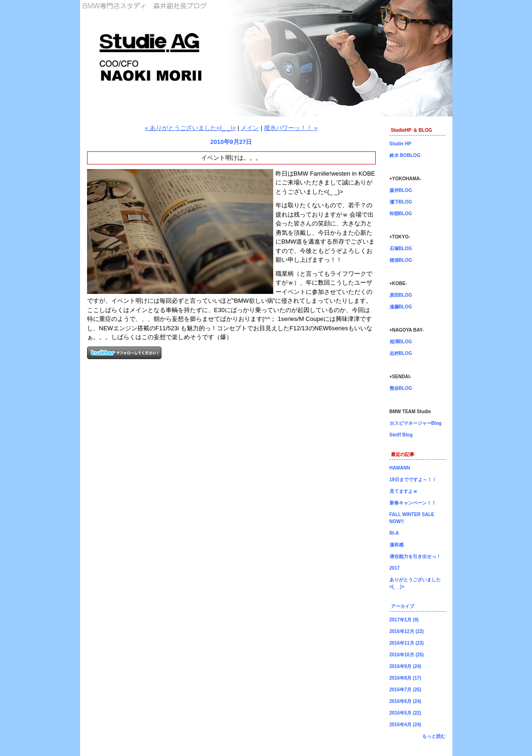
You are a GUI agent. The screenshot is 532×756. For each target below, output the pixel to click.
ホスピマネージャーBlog (416, 423)
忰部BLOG (401, 214)
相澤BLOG (401, 342)
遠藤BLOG (401, 307)
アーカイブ (403, 606)
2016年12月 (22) (407, 631)
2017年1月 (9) (404, 620)
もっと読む (434, 736)
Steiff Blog (401, 435)
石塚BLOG (401, 249)
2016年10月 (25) (407, 655)
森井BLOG (401, 190)
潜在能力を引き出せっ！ (415, 556)
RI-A (394, 533)
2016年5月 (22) (405, 713)
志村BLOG (401, 353)
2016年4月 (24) (405, 725)
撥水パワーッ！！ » (291, 128)
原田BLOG (401, 295)
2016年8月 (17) (405, 678)
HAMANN (400, 468)
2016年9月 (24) (405, 666)
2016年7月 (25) (405, 690)
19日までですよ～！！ (413, 480)
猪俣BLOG (401, 260)
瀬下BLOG (401, 202)
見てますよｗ (404, 491)
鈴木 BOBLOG (405, 155)
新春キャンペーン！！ (413, 503)
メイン (250, 128)
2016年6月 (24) (405, 701)
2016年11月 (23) (407, 643)
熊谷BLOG (401, 388)
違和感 (397, 545)
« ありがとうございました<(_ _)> (190, 128)
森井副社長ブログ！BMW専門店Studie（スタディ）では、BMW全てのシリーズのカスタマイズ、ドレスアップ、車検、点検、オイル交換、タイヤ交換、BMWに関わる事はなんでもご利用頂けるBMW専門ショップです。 (266, 58)
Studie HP (401, 144)
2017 (395, 568)
